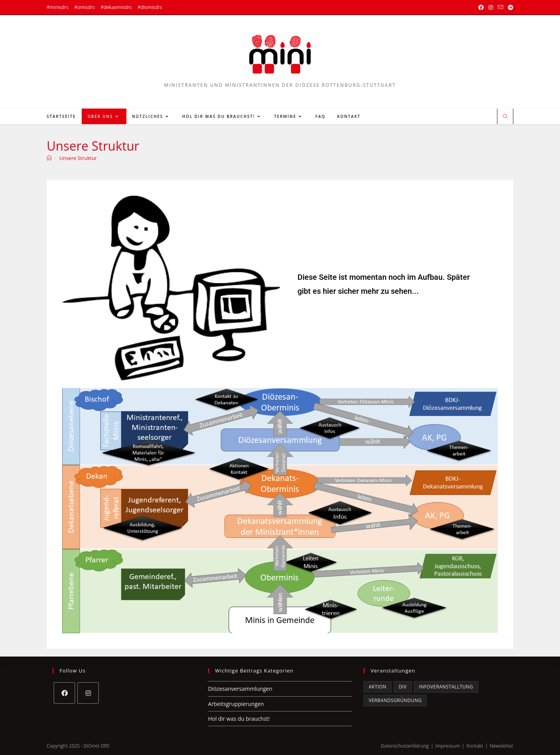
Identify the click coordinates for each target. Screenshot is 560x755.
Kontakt (475, 746)
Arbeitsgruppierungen (236, 704)
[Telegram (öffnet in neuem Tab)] (509, 7)
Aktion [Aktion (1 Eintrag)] (378, 687)
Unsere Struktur (78, 158)
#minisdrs (58, 7)
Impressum (447, 746)
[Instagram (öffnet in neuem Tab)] (491, 7)
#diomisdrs (150, 7)
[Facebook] (64, 693)
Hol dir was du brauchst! (239, 719)
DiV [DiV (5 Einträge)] (402, 687)
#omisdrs (85, 7)
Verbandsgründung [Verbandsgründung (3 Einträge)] (395, 700)
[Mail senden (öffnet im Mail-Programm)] (500, 7)
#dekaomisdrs (116, 7)
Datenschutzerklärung (405, 746)
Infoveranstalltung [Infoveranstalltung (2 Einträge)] (446, 687)
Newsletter (501, 746)
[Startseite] (49, 158)
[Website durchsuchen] (505, 117)
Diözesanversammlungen (240, 689)
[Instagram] (88, 693)
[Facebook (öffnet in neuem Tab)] (481, 7)
